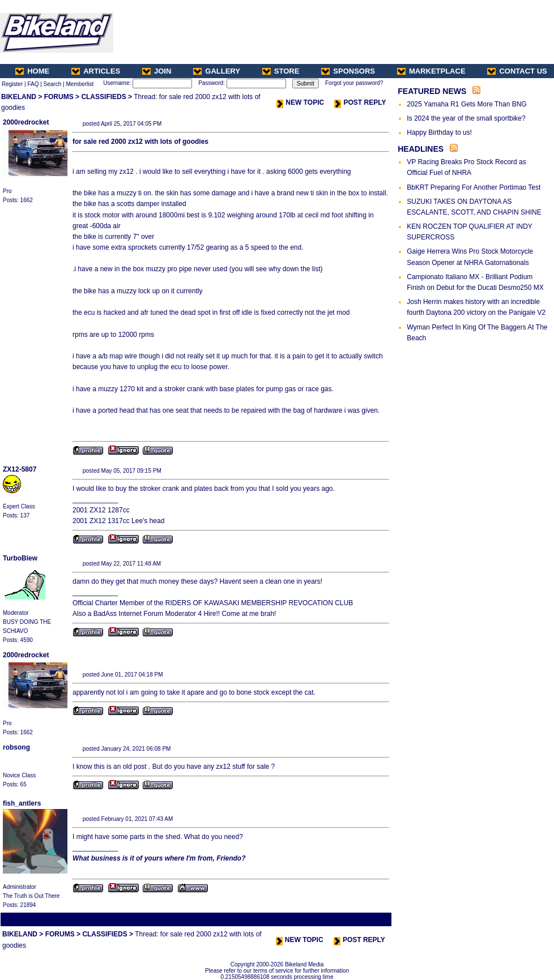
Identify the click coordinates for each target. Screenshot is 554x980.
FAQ (33, 84)
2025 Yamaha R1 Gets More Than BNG (466, 104)
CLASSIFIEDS (103, 97)
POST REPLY (360, 102)
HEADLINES (421, 149)
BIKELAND (19, 97)
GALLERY (217, 71)
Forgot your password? (354, 83)
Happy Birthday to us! (439, 132)
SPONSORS (348, 71)
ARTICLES (96, 71)
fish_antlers (22, 803)
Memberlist (80, 84)
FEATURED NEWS (432, 91)
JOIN (157, 71)
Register (12, 84)
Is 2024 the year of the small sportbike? (466, 118)
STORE (281, 71)
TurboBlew (20, 558)
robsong (16, 747)
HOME (32, 71)
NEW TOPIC (300, 102)
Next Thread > (370, 919)
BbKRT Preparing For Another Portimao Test (474, 187)
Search (53, 84)
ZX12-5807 (20, 469)
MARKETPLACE (431, 71)
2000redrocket (26, 122)
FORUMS (59, 97)
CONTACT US (517, 71)
